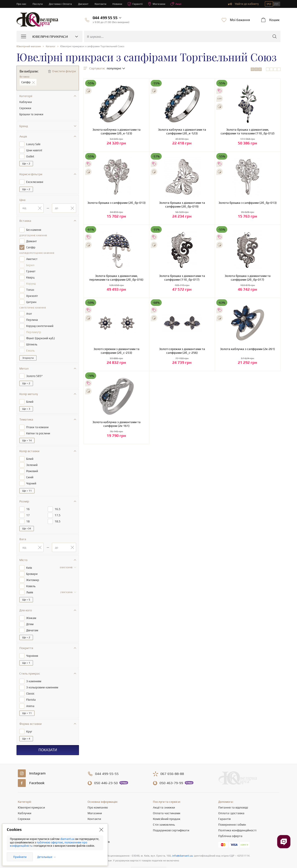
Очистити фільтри (64, 71)
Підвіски (24, 818)
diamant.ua (68, 839)
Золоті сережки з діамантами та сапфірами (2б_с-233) (116, 351)
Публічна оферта (230, 824)
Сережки (24, 807)
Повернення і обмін (232, 812)
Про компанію (98, 795)
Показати (48, 738)
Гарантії (138, 4)
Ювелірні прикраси (31, 795)
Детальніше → (47, 857)
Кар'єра (93, 812)
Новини (120, 4)
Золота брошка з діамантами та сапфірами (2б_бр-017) (248, 278)
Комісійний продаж (167, 807)
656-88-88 (172, 762)
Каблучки (25, 801)
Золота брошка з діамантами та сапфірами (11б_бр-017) (182, 278)
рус (277, 4)
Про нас (22, 4)
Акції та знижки (164, 795)
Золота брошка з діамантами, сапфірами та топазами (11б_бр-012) (248, 131)
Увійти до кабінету (243, 4)
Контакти (103, 4)
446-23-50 (106, 771)
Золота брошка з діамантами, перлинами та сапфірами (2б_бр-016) (116, 278)
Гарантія (225, 807)
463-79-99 (171, 771)
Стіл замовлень (164, 812)
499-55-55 (107, 762)
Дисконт (85, 4)
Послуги (38, 4)
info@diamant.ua (182, 844)
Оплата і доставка (231, 801)
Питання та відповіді (233, 795)
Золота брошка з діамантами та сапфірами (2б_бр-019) (182, 205)
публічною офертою (50, 842)
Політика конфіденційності (237, 818)
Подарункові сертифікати (171, 818)
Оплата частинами (167, 801)
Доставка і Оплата (62, 4)
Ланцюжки (26, 812)
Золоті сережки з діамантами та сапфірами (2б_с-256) (182, 351)
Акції (180, 4)
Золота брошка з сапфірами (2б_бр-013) (116, 203)
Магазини (160, 4)
